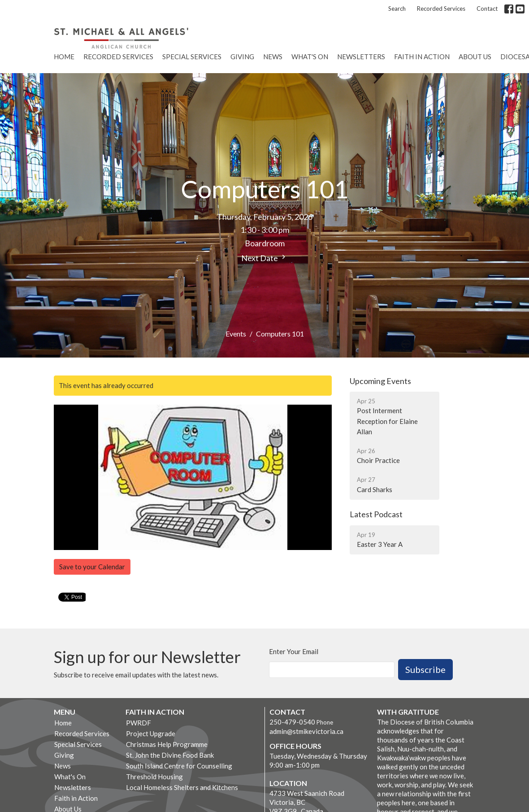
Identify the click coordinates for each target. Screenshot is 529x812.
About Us (475, 57)
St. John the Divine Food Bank (170, 755)
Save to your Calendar (92, 567)
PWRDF (139, 723)
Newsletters (361, 57)
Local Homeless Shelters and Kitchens (182, 787)
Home (64, 57)
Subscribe (425, 669)
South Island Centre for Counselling (179, 766)
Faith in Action (422, 57)
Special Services (192, 57)
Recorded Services (441, 9)
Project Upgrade (151, 733)
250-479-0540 (292, 722)
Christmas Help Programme (167, 744)
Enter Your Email (294, 651)
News (273, 57)
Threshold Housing (154, 777)
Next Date (264, 258)
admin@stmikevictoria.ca (306, 731)
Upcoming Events (380, 381)
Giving (242, 57)
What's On (310, 57)
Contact (487, 9)
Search (397, 9)
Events (236, 334)
